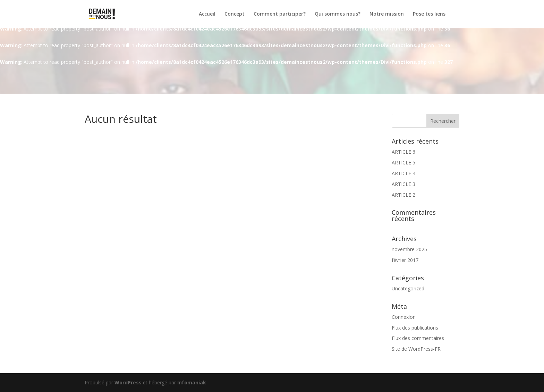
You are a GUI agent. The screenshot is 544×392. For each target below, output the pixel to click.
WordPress (128, 382)
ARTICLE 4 (403, 173)
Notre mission (387, 14)
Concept (235, 14)
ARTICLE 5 (403, 163)
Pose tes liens (429, 14)
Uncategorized (408, 288)
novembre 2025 (409, 249)
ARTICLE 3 (403, 184)
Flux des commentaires (418, 338)
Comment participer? (280, 14)
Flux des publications (415, 328)
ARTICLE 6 (403, 152)
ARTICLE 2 (403, 195)
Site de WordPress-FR (416, 349)
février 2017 (405, 260)
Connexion (404, 317)
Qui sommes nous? (338, 14)
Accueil (207, 14)
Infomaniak (192, 382)
